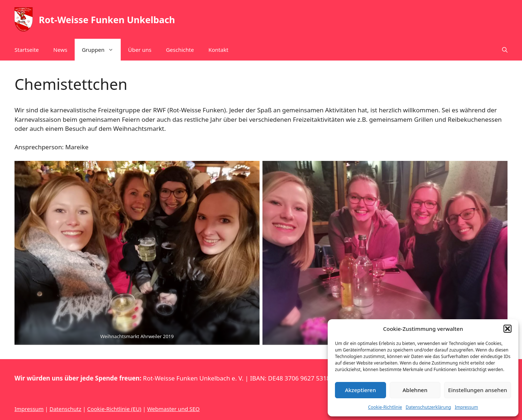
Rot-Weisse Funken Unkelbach (107, 20)
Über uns (140, 50)
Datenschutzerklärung (428, 407)
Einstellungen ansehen (478, 390)
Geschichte (180, 50)
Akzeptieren (360, 390)
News (60, 50)
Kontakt (218, 50)
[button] (507, 329)
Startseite (27, 50)
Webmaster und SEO (173, 409)
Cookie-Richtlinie (385, 407)
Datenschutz (65, 409)
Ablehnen (415, 390)
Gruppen (101, 50)
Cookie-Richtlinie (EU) (114, 409)
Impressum (466, 407)
